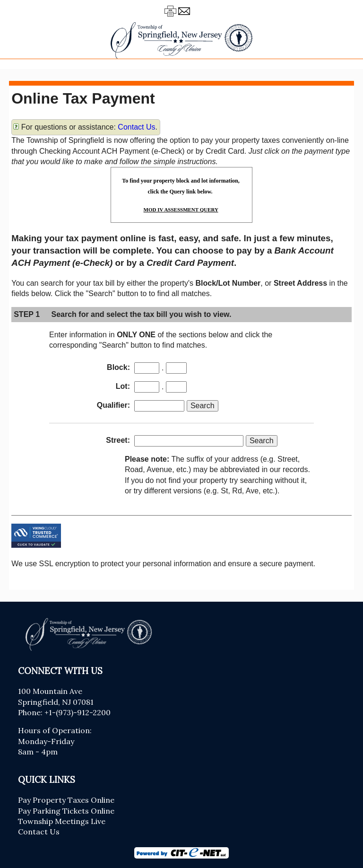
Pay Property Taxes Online (66, 800)
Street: (118, 440)
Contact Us (136, 127)
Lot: (123, 386)
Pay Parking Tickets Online (66, 811)
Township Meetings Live (62, 821)
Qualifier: (113, 405)
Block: (118, 367)
